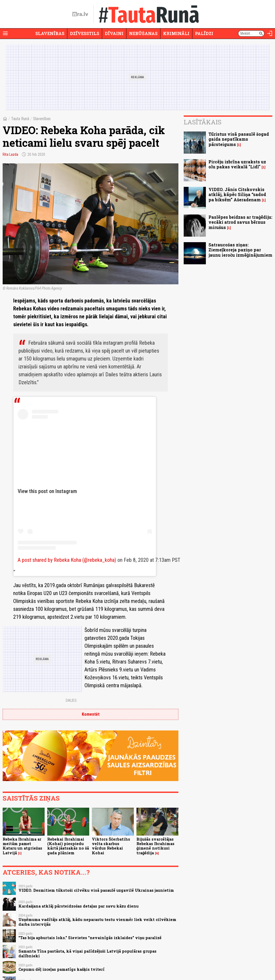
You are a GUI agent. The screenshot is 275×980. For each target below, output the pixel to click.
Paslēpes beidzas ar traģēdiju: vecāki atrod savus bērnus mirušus (240, 222)
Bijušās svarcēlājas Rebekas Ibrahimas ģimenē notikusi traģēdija (155, 846)
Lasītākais (203, 122)
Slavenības (50, 33)
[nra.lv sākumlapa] (80, 14)
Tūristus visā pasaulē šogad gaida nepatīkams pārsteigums (239, 139)
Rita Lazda (10, 154)
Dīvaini (114, 33)
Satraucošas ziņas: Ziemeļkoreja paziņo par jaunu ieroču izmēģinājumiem (240, 250)
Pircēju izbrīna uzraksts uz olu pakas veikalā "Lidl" (237, 164)
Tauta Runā (20, 119)
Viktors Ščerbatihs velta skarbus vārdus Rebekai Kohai (111, 846)
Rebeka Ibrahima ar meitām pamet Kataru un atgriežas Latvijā (22, 846)
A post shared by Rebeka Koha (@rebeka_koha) (67, 560)
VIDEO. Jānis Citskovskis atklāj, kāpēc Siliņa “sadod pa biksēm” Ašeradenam (237, 194)
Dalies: (72, 700)
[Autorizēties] (270, 33)
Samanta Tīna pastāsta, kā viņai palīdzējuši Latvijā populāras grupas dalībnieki (87, 953)
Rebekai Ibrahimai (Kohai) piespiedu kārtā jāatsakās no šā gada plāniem (68, 846)
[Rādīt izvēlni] (5, 33)
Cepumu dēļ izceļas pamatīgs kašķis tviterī (61, 969)
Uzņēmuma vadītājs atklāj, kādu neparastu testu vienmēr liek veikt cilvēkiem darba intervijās (97, 922)
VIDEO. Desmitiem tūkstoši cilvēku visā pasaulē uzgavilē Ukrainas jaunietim (96, 890)
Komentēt (91, 714)
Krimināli (176, 33)
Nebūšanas (143, 33)
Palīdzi (204, 33)
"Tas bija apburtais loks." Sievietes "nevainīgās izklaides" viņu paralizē (90, 938)
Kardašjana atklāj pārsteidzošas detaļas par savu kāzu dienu (79, 906)
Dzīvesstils (85, 33)
